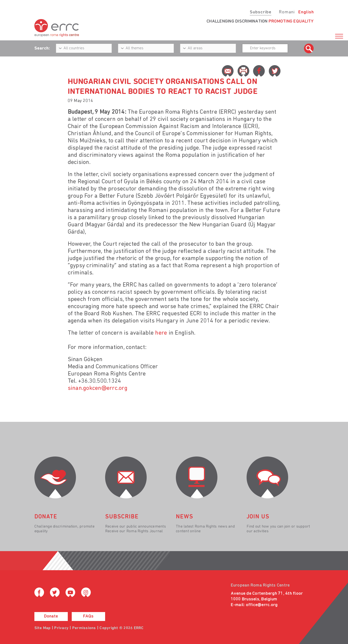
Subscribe (261, 12)
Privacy (61, 628)
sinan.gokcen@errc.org (98, 388)
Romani (287, 12)
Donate (51, 616)
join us (258, 517)
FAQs (88, 616)
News (185, 517)
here (161, 333)
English (306, 12)
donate (46, 517)
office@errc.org (262, 605)
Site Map (43, 628)
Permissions (84, 628)
